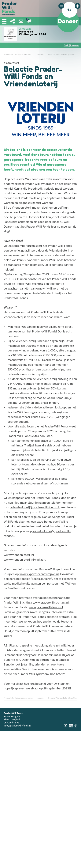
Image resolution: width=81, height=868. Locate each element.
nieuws (41, 54)
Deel (13, 21)
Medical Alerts (42, 579)
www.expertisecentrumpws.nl (39, 574)
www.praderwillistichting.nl (51, 603)
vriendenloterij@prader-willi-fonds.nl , (35, 507)
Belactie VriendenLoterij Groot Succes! (65, 54)
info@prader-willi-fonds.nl (17, 726)
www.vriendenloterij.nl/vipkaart (25, 560)
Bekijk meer (71, 45)
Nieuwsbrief (21, 21)
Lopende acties (29, 21)
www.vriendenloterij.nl (19, 555)
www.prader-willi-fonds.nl (46, 607)
